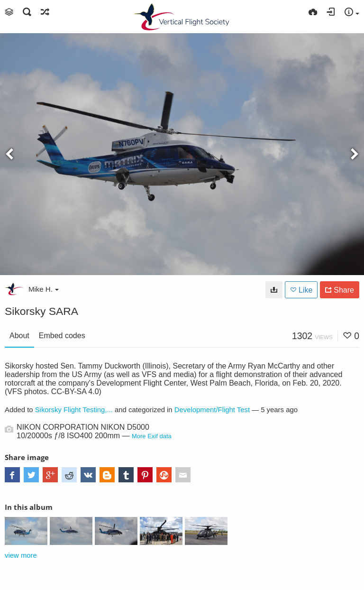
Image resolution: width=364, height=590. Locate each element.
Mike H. (44, 289)
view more (21, 555)
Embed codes (62, 336)
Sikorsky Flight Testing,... (74, 410)
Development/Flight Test (212, 410)
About (19, 336)
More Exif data (152, 436)
